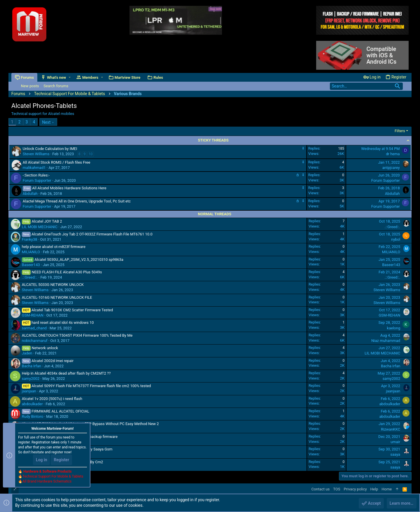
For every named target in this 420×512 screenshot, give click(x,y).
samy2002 (31, 379)
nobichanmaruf (35, 341)
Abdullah (30, 194)
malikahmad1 (34, 168)
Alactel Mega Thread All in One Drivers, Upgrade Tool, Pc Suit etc (77, 201)
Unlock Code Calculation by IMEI (50, 149)
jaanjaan (29, 391)
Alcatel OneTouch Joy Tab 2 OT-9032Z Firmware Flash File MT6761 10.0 (92, 234)
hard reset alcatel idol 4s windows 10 (63, 323)
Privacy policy (355, 489)
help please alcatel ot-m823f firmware (54, 247)
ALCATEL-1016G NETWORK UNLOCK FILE (57, 297)
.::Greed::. (392, 227)
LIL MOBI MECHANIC (40, 227)
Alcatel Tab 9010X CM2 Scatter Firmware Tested (72, 310)
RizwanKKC (391, 429)
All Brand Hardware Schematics (47, 482)
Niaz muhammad (386, 341)
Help (374, 489)
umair (395, 442)
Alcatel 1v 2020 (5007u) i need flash (52, 399)
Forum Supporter (37, 180)
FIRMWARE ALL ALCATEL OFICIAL (60, 411)
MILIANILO (31, 252)
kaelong (394, 328)
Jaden (27, 353)
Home (387, 489)
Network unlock (45, 348)
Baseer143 (31, 265)
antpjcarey (391, 168)
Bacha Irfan (32, 366)
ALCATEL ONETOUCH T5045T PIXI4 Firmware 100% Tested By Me (77, 335)
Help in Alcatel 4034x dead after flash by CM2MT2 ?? (66, 373)
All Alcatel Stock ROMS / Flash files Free (57, 162)
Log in (41, 460)
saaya (395, 454)
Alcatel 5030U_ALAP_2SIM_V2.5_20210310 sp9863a (79, 260)
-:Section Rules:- (36, 175)
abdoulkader (32, 404)
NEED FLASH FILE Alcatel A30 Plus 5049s (67, 272)
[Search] (366, 86)
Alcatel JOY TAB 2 (47, 221)
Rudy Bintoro (33, 416)
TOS (337, 489)
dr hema (393, 154)
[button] (70, 77)
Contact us (321, 489)
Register (61, 460)
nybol (396, 239)
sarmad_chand (34, 328)
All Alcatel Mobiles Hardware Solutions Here (69, 188)
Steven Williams (36, 154)
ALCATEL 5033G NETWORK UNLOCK (53, 285)
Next (46, 122)
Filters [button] (400, 131)
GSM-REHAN (33, 315)
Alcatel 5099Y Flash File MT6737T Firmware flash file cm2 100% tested (91, 386)
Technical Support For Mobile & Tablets (53, 477)
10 (91, 154)
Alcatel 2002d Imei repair (52, 361)
